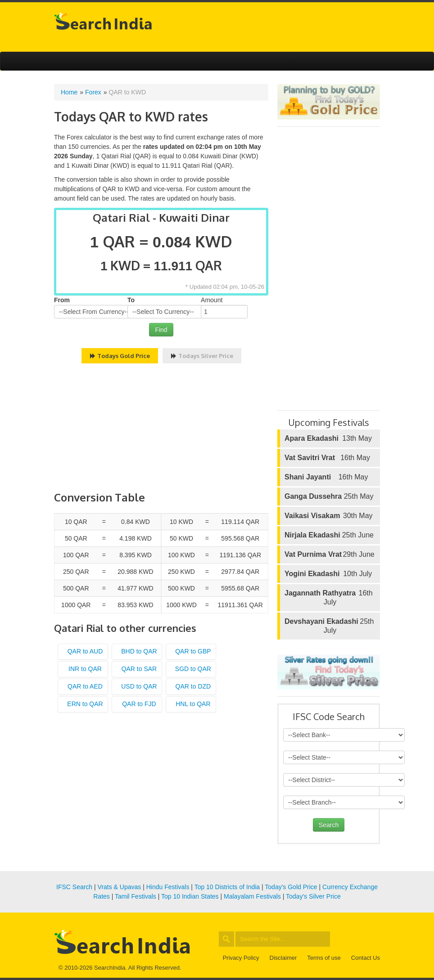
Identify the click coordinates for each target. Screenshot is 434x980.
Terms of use (324, 958)
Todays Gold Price (120, 356)
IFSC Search (74, 887)
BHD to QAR (139, 651)
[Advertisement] (161, 429)
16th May (327, 458)
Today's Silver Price (313, 896)
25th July (329, 626)
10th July (328, 574)
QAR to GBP (193, 651)
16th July (329, 597)
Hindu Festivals (168, 887)
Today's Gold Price (291, 887)
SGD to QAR (193, 669)
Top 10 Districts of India (227, 887)
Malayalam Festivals (252, 896)
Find (161, 330)
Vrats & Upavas (120, 887)
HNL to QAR (193, 704)
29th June (330, 555)
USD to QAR (139, 686)
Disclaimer (283, 958)
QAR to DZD (193, 686)
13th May (328, 439)
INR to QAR (85, 669)
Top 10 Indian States (190, 896)
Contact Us (366, 958)
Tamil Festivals (136, 896)
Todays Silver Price (202, 356)
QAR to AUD (85, 651)
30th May (329, 516)
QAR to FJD (139, 704)
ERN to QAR (85, 704)
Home (69, 92)
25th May (329, 497)
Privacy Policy (241, 958)
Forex (93, 92)
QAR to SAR (139, 669)
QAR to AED (85, 686)
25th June (329, 535)
